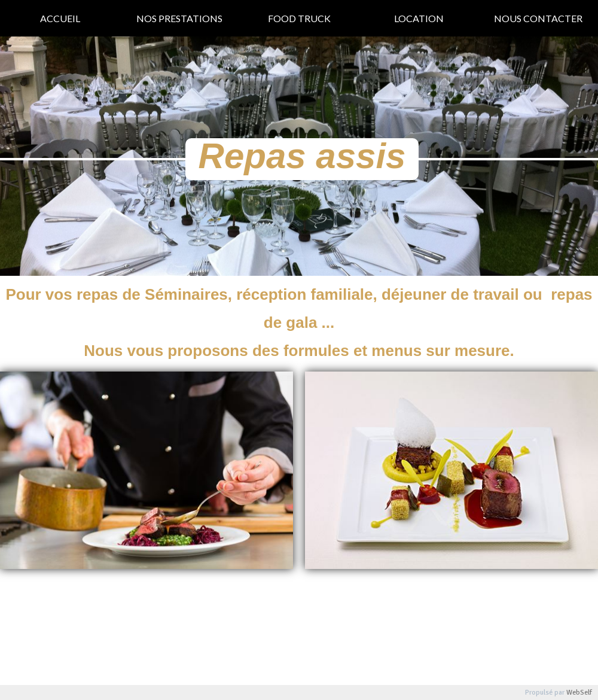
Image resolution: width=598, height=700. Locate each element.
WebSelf (579, 693)
